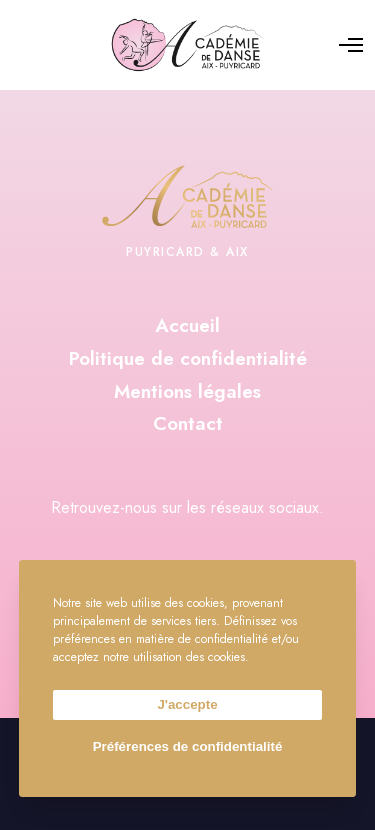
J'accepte (187, 704)
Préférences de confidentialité (188, 746)
